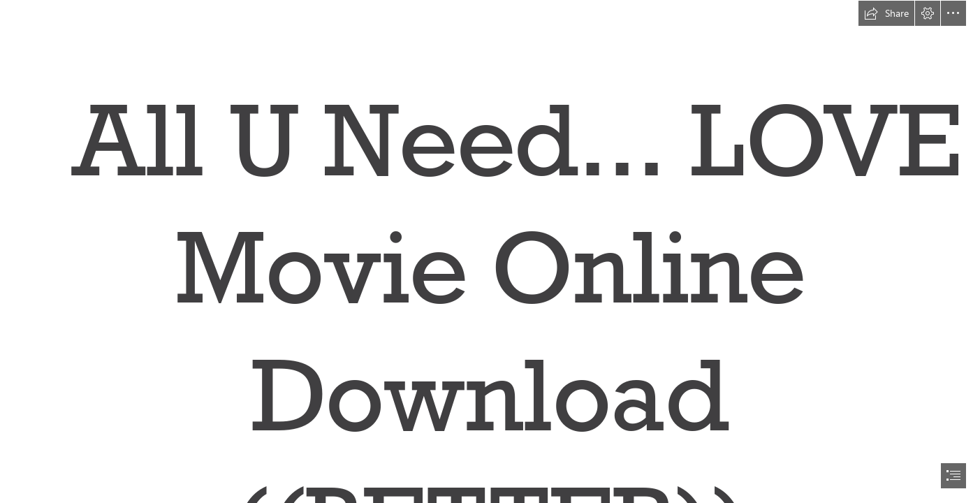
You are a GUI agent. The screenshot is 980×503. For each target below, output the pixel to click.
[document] (490, 251)
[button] (886, 13)
